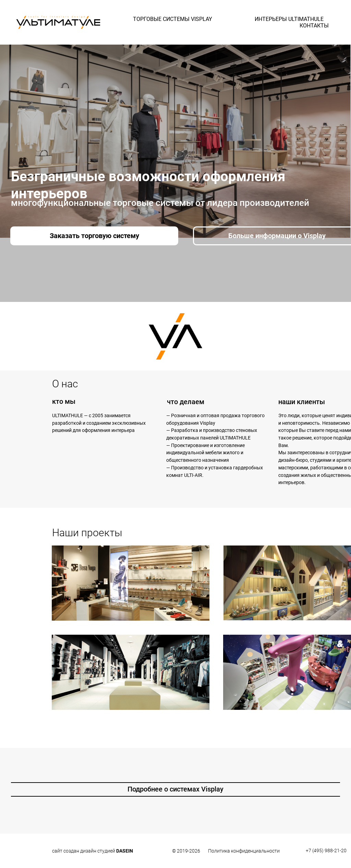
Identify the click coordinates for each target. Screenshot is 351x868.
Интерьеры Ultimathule (289, 19)
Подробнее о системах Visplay (175, 789)
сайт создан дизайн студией (93, 851)
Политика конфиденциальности (244, 851)
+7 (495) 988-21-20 (326, 851)
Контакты (314, 26)
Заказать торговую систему (94, 236)
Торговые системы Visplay (173, 19)
